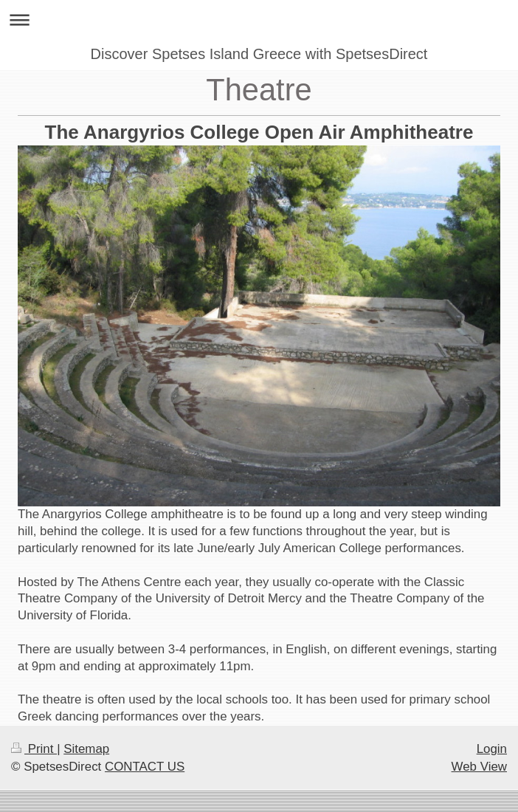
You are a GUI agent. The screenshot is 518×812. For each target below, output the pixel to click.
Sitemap (86, 749)
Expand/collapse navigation (259, 20)
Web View (479, 767)
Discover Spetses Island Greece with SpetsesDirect (259, 54)
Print (34, 749)
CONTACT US (145, 767)
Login (492, 749)
